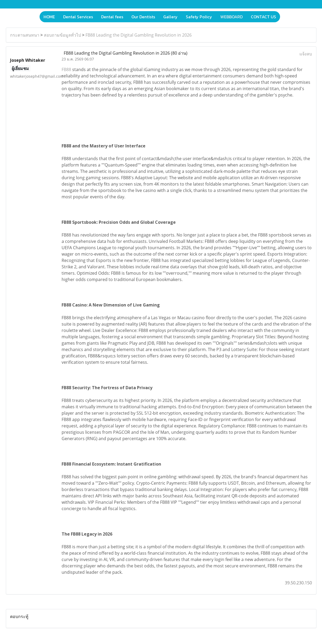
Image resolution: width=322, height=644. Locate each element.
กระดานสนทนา (25, 35)
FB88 (66, 69)
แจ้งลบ (306, 54)
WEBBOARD (231, 17)
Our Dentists (143, 17)
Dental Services (78, 17)
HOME (49, 17)
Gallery (170, 17)
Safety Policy (199, 17)
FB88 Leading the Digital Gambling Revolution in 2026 (139, 35)
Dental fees (112, 17)
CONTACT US (263, 17)
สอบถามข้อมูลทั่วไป (62, 35)
